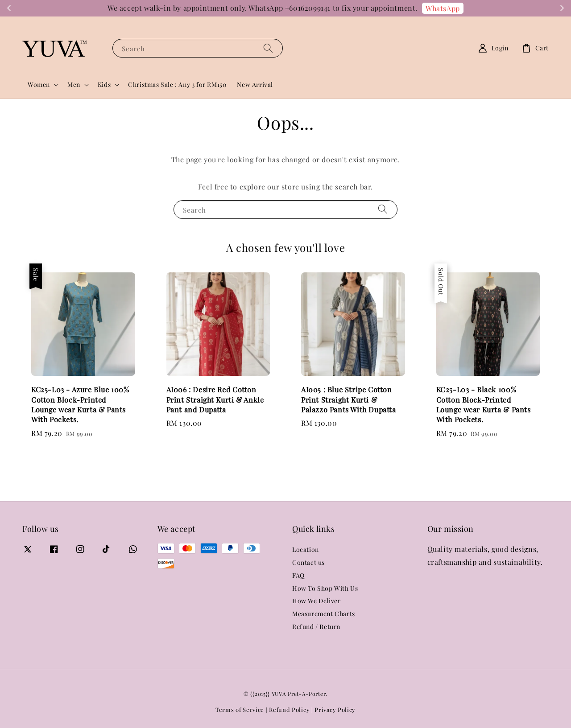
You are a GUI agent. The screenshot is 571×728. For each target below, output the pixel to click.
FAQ (298, 575)
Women (39, 85)
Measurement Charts (324, 614)
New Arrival (255, 84)
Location (306, 550)
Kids (104, 85)
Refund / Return (316, 627)
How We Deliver (316, 601)
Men (74, 85)
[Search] (268, 48)
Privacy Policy (335, 709)
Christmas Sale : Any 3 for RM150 (177, 84)
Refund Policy (289, 709)
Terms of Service (240, 709)
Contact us (308, 562)
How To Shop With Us (325, 588)
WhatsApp (443, 8)
